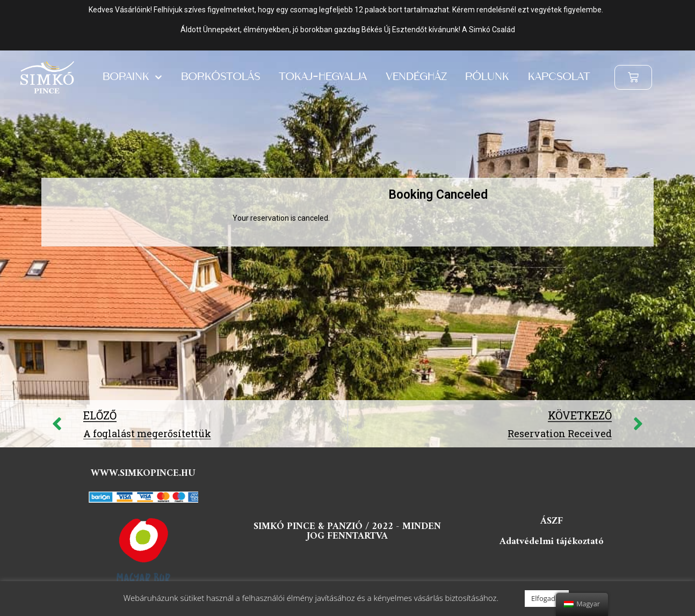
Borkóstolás (221, 77)
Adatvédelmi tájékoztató (552, 542)
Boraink (132, 77)
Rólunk (487, 77)
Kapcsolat (559, 77)
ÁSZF (552, 521)
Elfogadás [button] (547, 598)
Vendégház (416, 77)
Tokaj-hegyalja (323, 77)
